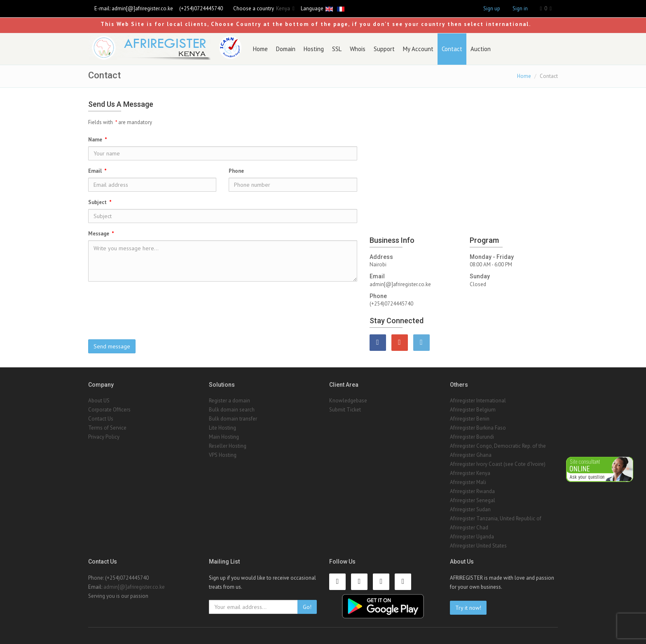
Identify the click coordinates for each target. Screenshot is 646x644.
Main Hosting (224, 437)
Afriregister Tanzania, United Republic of (496, 518)
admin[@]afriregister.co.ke (142, 8)
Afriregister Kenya (470, 473)
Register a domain (229, 401)
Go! (307, 607)
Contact (452, 49)
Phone (236, 171)
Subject (100, 202)
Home (260, 49)
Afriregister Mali (468, 482)
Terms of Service (107, 428)
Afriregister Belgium (473, 410)
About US (99, 401)
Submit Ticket (345, 410)
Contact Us (101, 419)
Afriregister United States (478, 546)
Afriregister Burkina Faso (478, 428)
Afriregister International (478, 401)
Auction (481, 49)
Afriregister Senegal (473, 500)
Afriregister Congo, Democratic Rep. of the (498, 446)
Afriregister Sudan (470, 509)
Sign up (492, 8)
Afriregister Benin (470, 419)
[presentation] (222, 304)
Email (97, 171)
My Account (418, 49)
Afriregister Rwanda (472, 491)
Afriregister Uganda (472, 537)
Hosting (314, 49)
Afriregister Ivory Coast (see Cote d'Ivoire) (498, 464)
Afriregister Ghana (471, 455)
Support (384, 49)
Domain (286, 49)
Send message (112, 346)
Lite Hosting (222, 428)
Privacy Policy (104, 437)
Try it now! (468, 608)
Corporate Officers (109, 410)
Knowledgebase (348, 401)
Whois (358, 49)
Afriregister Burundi (472, 437)
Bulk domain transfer (233, 419)
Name (98, 140)
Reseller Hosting (228, 446)
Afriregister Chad (469, 528)
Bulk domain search (232, 410)
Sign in (520, 8)
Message (101, 234)
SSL (337, 49)
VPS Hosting (223, 455)
